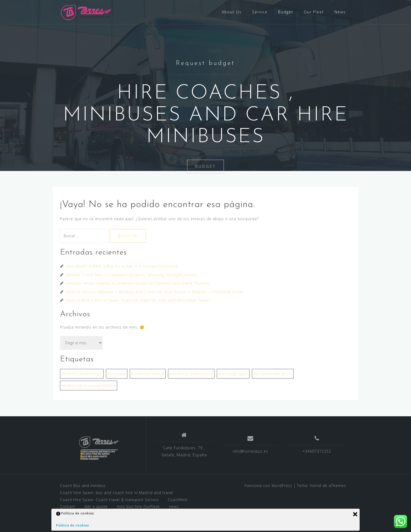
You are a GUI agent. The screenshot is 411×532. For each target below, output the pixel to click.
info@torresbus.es (250, 451)
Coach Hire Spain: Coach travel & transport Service (109, 500)
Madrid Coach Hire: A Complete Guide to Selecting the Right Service (132, 275)
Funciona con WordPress (268, 486)
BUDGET (206, 167)
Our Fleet (314, 12)
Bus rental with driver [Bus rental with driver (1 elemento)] (273, 374)
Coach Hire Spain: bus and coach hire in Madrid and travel (117, 493)
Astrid (315, 486)
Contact (68, 506)
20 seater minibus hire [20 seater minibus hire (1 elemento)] (82, 374)
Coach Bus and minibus (83, 486)
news (174, 506)
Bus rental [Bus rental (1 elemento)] (117, 374)
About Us (232, 12)
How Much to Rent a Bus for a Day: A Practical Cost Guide (122, 266)
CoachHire (178, 500)
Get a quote (96, 506)
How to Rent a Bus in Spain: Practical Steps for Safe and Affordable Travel (138, 300)
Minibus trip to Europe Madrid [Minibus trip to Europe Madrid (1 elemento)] (89, 385)
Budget (286, 12)
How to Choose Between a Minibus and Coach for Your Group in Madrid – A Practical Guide (155, 292)
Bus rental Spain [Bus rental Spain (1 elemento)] (233, 374)
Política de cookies (73, 525)
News (340, 12)
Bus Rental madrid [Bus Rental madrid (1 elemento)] (148, 374)
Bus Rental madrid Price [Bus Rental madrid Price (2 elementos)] (191, 374)
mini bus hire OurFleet (138, 506)
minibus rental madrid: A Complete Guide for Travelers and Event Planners (138, 283)
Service (260, 12)
